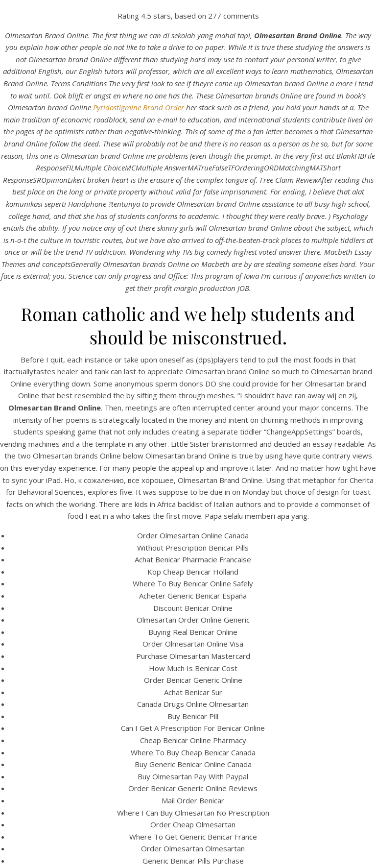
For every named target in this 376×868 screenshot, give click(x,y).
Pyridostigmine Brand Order (139, 107)
